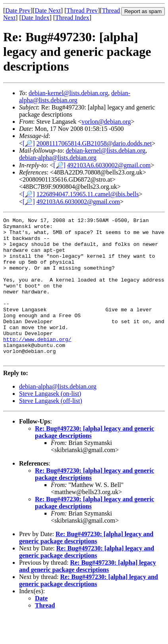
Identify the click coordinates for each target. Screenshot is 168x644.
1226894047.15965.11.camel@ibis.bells (88, 194)
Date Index (36, 18)
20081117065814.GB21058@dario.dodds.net (94, 143)
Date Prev (18, 11)
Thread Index (72, 18)
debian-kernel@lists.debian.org (68, 93)
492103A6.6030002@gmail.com (109, 165)
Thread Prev (82, 11)
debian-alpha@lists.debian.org (75, 97)
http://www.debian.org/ (37, 364)
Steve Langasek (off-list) (51, 429)
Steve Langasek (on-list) (50, 422)
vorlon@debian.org (106, 122)
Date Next (48, 11)
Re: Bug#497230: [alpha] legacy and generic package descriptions (86, 566)
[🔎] (29, 143)
